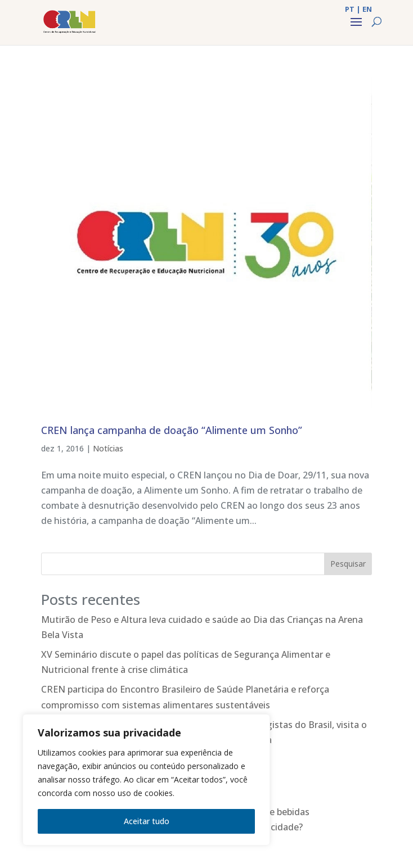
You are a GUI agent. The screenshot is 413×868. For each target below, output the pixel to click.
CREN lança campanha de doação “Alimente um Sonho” (172, 430)
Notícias (108, 448)
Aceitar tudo (147, 821)
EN (367, 9)
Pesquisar (348, 564)
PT (350, 9)
